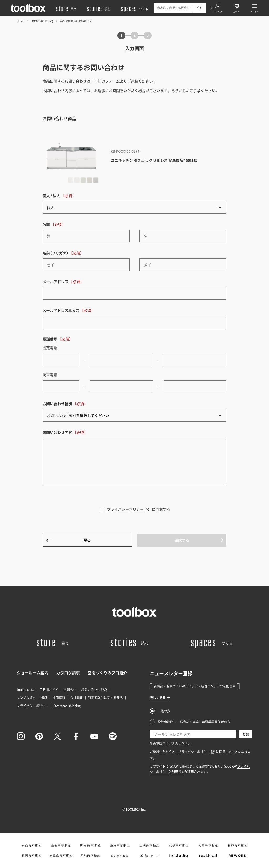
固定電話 (50, 348)
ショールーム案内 (33, 673)
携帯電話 (50, 375)
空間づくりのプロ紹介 (107, 673)
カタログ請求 (68, 673)
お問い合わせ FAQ (42, 21)
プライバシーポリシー (125, 509)
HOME (20, 21)
